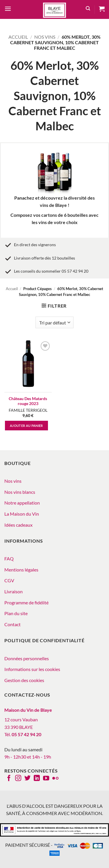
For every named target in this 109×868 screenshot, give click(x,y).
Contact (12, 624)
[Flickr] (55, 779)
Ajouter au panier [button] (26, 426)
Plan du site (16, 613)
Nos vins (45, 37)
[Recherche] (88, 9)
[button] (8, 9)
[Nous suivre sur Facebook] (9, 779)
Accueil (18, 37)
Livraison (14, 591)
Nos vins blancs (20, 492)
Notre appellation (22, 503)
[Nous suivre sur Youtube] (46, 779)
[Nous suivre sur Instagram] (18, 779)
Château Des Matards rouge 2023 (28, 401)
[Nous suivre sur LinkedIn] (37, 779)
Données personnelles (27, 658)
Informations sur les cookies (32, 669)
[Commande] (54, 322)
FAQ (9, 559)
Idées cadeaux (18, 525)
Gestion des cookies (24, 680)
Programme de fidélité (26, 602)
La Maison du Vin (22, 514)
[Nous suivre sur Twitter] (27, 779)
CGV (9, 580)
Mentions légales (21, 570)
